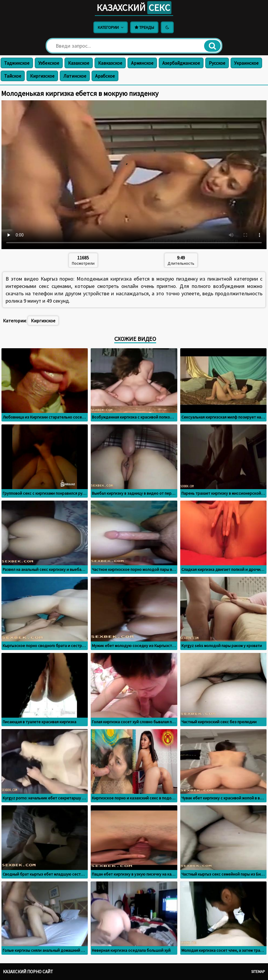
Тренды (144, 27)
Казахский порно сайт (28, 972)
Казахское (79, 63)
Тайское (13, 76)
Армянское (142, 63)
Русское (217, 63)
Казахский (134, 8)
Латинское (75, 76)
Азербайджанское (181, 63)
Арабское (105, 76)
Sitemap (258, 972)
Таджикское (17, 63)
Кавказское (110, 63)
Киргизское (42, 76)
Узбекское (49, 63)
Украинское (246, 63)
